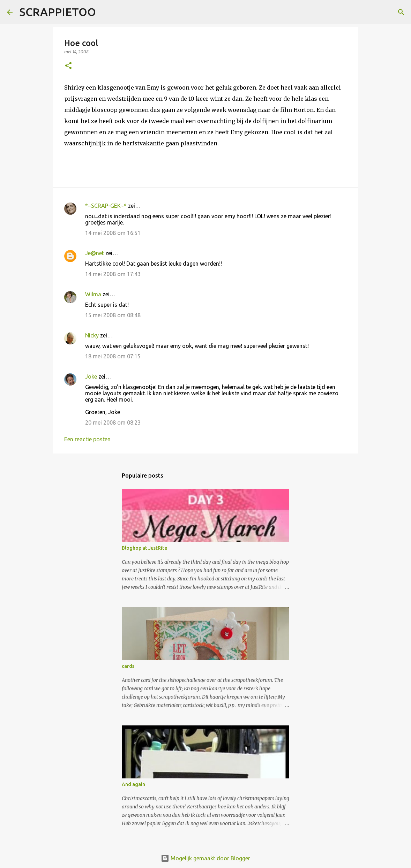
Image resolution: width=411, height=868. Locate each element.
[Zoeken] (106, 12)
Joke (91, 376)
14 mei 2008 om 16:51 (113, 233)
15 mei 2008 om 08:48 (113, 315)
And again (133, 784)
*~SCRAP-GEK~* (106, 206)
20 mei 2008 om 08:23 (113, 422)
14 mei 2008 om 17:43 (113, 274)
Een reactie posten (87, 439)
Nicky (92, 335)
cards (128, 666)
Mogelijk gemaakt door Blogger (205, 858)
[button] (68, 66)
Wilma (93, 294)
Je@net (95, 253)
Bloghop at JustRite (144, 548)
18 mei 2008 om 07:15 (113, 356)
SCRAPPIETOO (58, 12)
